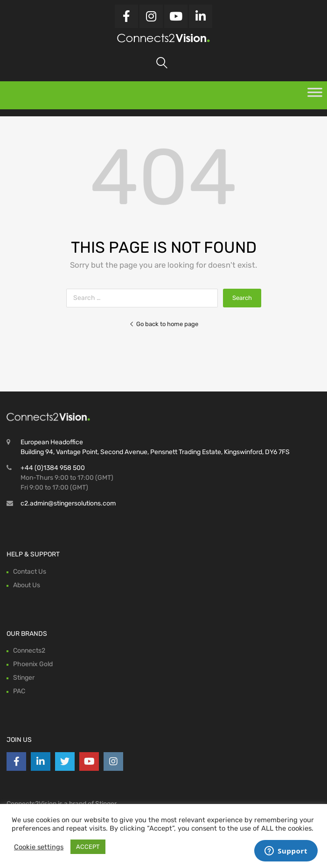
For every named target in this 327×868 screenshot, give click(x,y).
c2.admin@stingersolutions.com (68, 503)
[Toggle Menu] (315, 95)
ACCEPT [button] (88, 847)
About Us (27, 585)
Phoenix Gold (33, 664)
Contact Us (30, 572)
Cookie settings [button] (39, 847)
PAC (19, 691)
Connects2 (29, 651)
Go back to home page (164, 324)
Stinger (24, 678)
